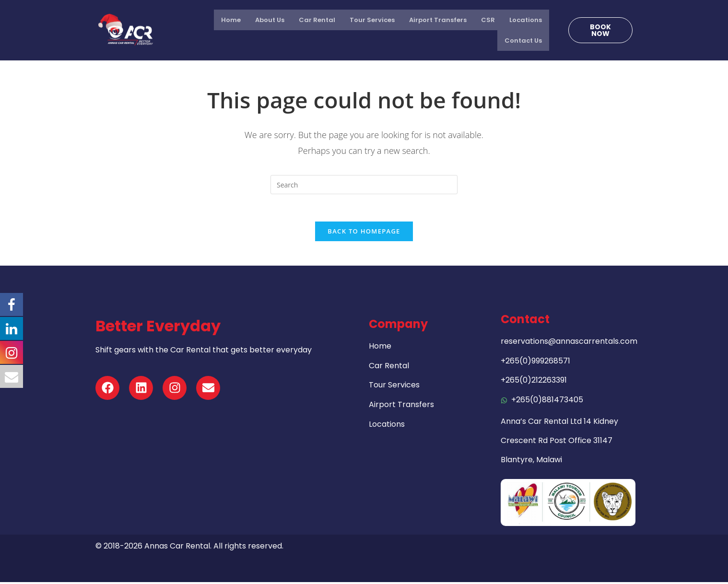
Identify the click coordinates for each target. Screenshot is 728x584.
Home (231, 20)
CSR (488, 20)
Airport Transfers (438, 20)
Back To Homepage (364, 233)
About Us (270, 20)
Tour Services (372, 20)
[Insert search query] (364, 185)
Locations (526, 20)
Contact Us (523, 41)
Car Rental (317, 20)
